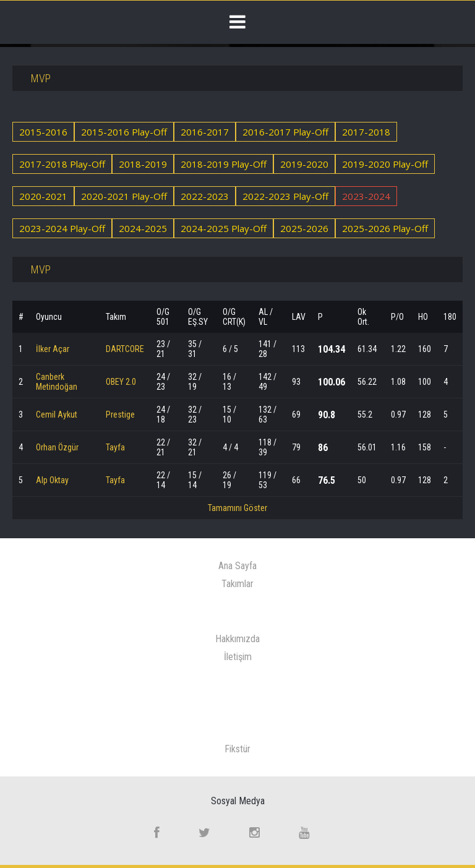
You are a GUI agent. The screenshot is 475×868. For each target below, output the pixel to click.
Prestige (120, 415)
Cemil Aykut (57, 415)
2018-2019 (143, 164)
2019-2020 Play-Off (385, 164)
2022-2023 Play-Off (285, 196)
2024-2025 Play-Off (224, 228)
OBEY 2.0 (121, 382)
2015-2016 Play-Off (124, 132)
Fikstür (237, 749)
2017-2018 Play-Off (62, 164)
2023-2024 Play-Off (62, 228)
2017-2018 (366, 132)
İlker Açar (53, 349)
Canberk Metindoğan (57, 382)
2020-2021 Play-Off (124, 196)
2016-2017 (205, 132)
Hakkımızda (237, 639)
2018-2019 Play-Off (224, 164)
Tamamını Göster (237, 508)
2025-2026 (304, 228)
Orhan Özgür (57, 447)
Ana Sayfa (237, 566)
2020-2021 (43, 196)
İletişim (238, 657)
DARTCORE (125, 349)
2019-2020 (304, 164)
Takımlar (237, 584)
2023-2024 (366, 196)
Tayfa (115, 447)
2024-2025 (143, 228)
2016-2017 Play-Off (285, 132)
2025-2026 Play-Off (385, 228)
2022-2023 (205, 196)
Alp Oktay (52, 480)
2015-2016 (43, 132)
